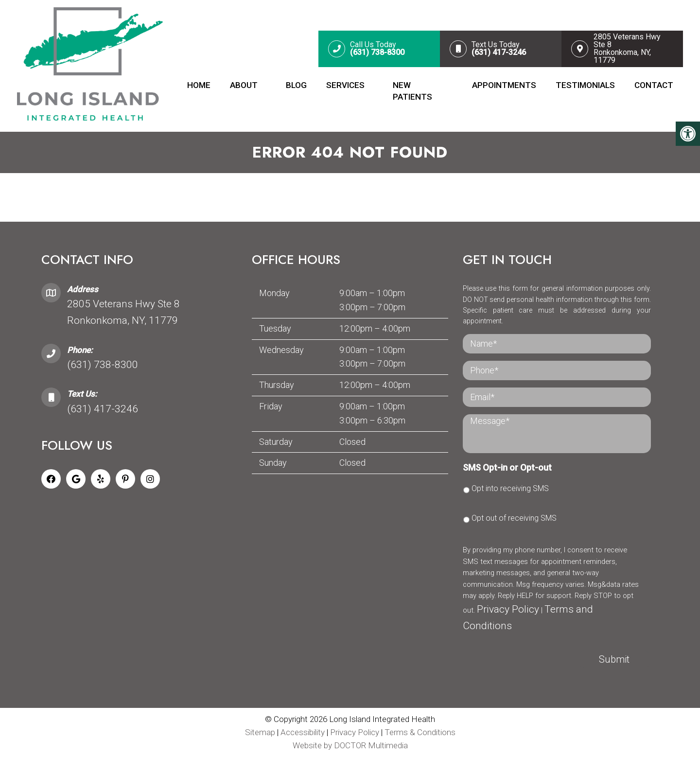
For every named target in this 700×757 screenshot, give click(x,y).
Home (199, 85)
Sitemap (260, 732)
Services (345, 85)
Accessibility (303, 732)
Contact (654, 85)
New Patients (412, 91)
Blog (296, 85)
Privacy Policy (508, 609)
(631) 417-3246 (103, 409)
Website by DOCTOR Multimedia (350, 745)
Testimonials (585, 85)
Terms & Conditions (420, 732)
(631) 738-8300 (103, 365)
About (244, 85)
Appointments (504, 85)
